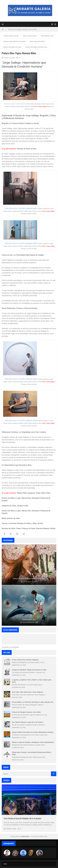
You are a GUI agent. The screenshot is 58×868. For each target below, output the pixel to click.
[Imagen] (29, 800)
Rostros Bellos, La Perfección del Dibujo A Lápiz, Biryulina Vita (33, 702)
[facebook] (4, 534)
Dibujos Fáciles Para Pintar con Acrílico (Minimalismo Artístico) (33, 732)
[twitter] (11, 534)
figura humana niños (30, 36)
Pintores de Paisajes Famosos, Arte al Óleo (22, 29)
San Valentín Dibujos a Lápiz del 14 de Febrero (28, 722)
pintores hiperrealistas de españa (14, 41)
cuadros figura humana (11, 36)
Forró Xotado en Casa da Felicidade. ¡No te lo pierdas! (23, 818)
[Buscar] (55, 24)
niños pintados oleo (47, 36)
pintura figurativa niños (37, 41)
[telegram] (24, 534)
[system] (52, 24)
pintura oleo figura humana (12, 47)
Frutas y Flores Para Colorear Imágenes (25, 660)
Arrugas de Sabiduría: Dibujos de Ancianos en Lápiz (29, 670)
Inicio (5, 864)
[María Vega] (23, 853)
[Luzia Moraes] (15, 853)
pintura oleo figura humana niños (36, 47)
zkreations (25, 837)
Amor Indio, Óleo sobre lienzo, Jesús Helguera (27, 692)
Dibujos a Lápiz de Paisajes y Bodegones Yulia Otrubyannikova (33, 742)
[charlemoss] (31, 853)
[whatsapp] (17, 534)
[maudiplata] (39, 853)
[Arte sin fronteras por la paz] (7, 853)
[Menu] (3, 24)
